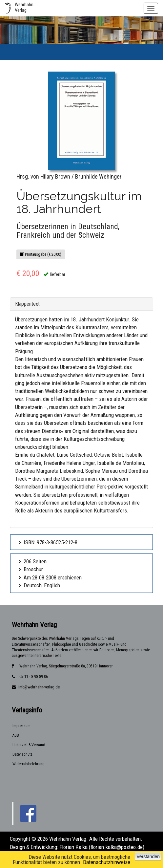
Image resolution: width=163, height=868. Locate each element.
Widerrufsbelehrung (29, 764)
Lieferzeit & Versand (29, 745)
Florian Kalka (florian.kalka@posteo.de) (102, 847)
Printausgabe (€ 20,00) (41, 254)
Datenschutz (22, 754)
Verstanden (148, 857)
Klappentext (27, 304)
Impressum (21, 726)
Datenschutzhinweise (107, 862)
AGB (16, 735)
